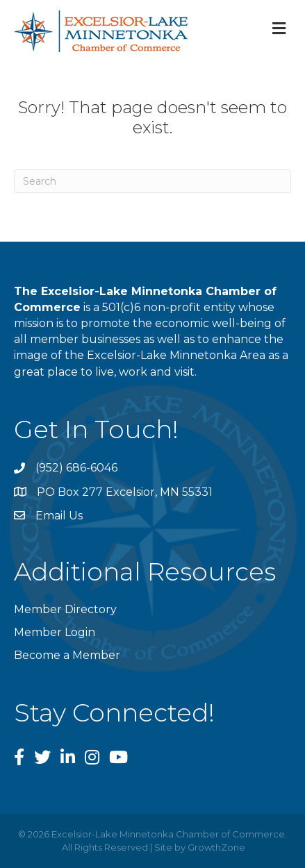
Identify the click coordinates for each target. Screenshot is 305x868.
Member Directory (65, 609)
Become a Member (67, 655)
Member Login (55, 632)
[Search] (152, 181)
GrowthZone (216, 847)
